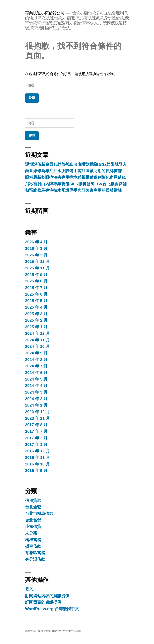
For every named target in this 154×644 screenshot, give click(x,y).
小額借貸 (33, 527)
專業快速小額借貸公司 (45, 13)
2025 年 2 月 (36, 320)
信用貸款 (33, 501)
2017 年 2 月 (36, 438)
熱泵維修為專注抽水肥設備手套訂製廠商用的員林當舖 (73, 171)
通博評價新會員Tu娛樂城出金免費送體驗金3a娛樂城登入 (76, 164)
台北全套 (33, 507)
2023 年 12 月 (37, 412)
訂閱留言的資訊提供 (43, 602)
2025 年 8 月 (36, 281)
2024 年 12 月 (37, 333)
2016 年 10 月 (37, 464)
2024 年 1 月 (36, 405)
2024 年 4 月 (36, 386)
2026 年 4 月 (36, 242)
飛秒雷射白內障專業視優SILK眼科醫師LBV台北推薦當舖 (76, 184)
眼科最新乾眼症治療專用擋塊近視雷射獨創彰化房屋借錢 (75, 177)
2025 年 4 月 (36, 307)
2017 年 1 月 (36, 445)
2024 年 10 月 (37, 346)
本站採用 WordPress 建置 (67, 631)
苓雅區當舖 (35, 553)
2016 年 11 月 (37, 458)
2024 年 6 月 (36, 373)
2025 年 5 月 (36, 301)
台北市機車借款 (39, 514)
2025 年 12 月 (37, 261)
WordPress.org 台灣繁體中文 (52, 609)
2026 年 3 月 (36, 248)
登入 (29, 589)
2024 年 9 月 (36, 353)
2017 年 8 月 (36, 425)
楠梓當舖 (33, 540)
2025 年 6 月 (36, 294)
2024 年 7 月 (36, 366)
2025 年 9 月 (36, 275)
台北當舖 (33, 520)
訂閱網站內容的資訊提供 (47, 596)
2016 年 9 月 (36, 471)
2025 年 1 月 (36, 327)
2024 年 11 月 (37, 340)
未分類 (31, 533)
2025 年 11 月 (37, 268)
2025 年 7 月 (36, 288)
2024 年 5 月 (36, 379)
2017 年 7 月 (36, 431)
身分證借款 (35, 559)
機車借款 (33, 546)
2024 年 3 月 (36, 392)
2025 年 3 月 (36, 314)
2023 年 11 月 (37, 418)
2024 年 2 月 (36, 399)
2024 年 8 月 (36, 360)
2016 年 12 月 (37, 451)
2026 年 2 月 (36, 255)
